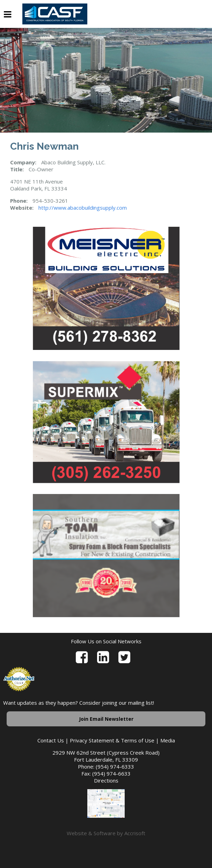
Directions (106, 780)
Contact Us (51, 740)
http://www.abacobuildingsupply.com (83, 208)
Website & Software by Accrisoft (106, 833)
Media (168, 740)
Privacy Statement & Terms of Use (112, 740)
